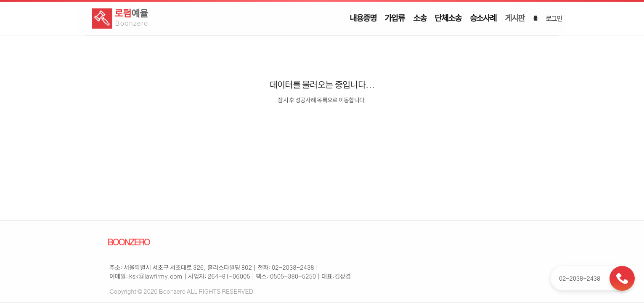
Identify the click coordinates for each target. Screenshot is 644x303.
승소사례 (483, 18)
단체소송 (448, 18)
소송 (420, 18)
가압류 (394, 18)
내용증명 (363, 18)
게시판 (515, 18)
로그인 (554, 18)
